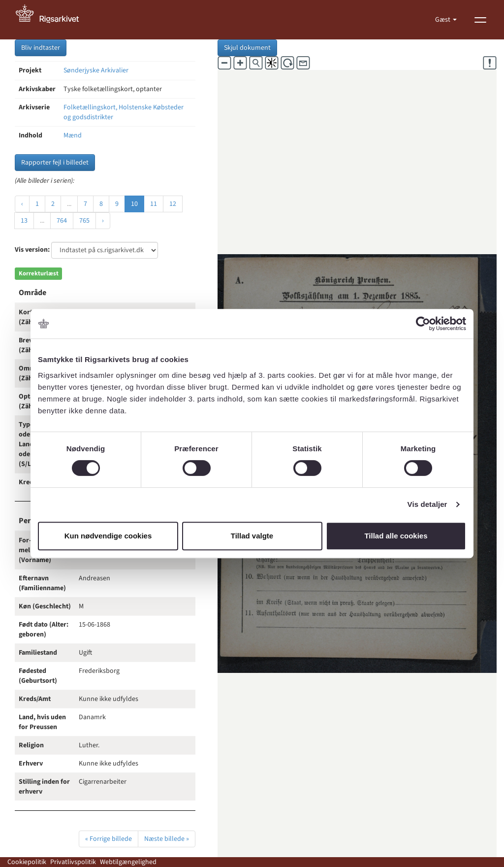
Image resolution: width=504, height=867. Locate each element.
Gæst (443, 20)
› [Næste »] (103, 221)
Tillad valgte (252, 536)
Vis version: (32, 250)
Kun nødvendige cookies (108, 536)
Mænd (73, 135)
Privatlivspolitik (73, 862)
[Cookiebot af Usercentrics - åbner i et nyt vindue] (423, 324)
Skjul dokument (247, 48)
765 (84, 221)
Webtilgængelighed (128, 862)
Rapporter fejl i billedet (55, 163)
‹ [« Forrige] (22, 204)
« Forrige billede (109, 839)
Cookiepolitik (27, 862)
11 (154, 204)
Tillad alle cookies (396, 536)
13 (24, 221)
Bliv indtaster (41, 48)
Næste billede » (167, 839)
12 (173, 204)
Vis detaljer (427, 504)
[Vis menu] (480, 20)
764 (62, 221)
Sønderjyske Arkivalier (96, 70)
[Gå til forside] (53, 20)
